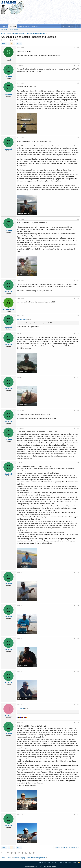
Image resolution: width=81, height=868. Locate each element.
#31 (78, 411)
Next (18, 44)
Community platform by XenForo (41, 866)
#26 (78, 281)
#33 (78, 463)
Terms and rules (52, 862)
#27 (78, 298)
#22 (78, 65)
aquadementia (8, 309)
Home (5, 26)
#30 (78, 378)
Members (35, 26)
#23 (78, 83)
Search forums (14, 30)
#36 (78, 639)
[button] (29, 26)
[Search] (78, 26)
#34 (78, 573)
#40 (78, 815)
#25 (78, 219)
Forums (13, 26)
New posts (4, 30)
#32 (78, 428)
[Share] (75, 48)
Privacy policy (63, 862)
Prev (5, 44)
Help (70, 862)
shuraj (8, 59)
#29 (78, 334)
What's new (23, 26)
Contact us (43, 862)
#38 (78, 705)
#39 (78, 722)
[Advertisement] (39, 19)
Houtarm (8, 716)
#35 (78, 606)
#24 (78, 138)
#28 (78, 316)
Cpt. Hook (6, 40)
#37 (78, 672)
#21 (78, 48)
